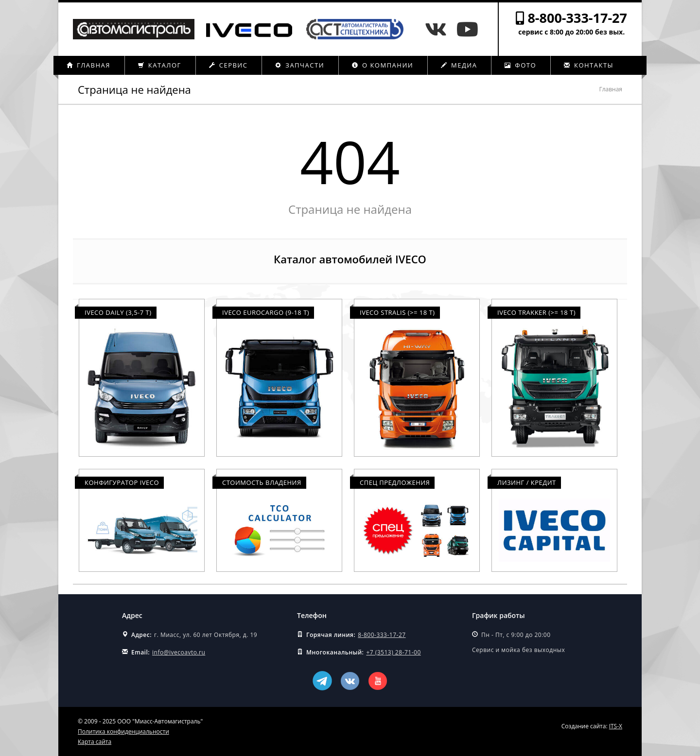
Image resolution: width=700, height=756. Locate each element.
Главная (88, 65)
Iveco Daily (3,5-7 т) (118, 312)
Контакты (589, 65)
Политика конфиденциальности (123, 731)
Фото (520, 65)
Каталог (160, 65)
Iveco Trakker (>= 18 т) (536, 312)
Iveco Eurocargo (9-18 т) (266, 312)
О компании (383, 65)
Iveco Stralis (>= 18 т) (397, 312)
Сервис (228, 65)
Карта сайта (95, 742)
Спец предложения (395, 482)
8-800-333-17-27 (577, 18)
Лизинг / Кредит (527, 482)
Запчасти (300, 65)
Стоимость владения (262, 482)
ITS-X (616, 726)
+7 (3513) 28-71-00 (393, 652)
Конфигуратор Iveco (122, 482)
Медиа (459, 65)
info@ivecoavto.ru (179, 652)
